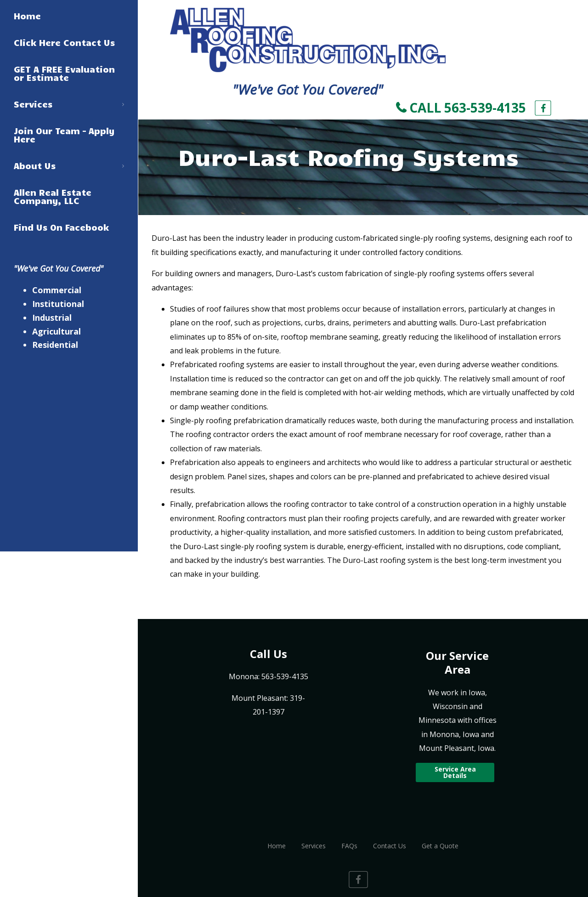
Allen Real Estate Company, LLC (53, 196)
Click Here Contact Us (64, 42)
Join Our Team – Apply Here (64, 135)
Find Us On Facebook (61, 227)
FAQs (349, 846)
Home (27, 16)
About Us (69, 165)
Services (69, 104)
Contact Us (390, 846)
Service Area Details (455, 772)
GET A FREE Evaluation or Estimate (64, 73)
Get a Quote (440, 846)
